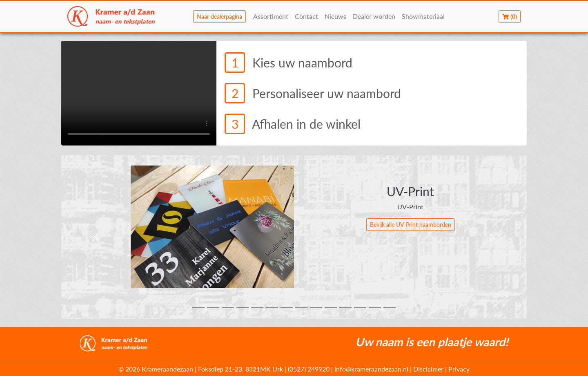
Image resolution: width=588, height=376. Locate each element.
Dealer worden (374, 16)
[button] (96, 237)
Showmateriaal (423, 16)
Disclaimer (428, 369)
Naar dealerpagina (219, 17)
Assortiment (271, 16)
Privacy (459, 369)
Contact (306, 16)
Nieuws (335, 16)
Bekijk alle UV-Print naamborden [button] (411, 225)
